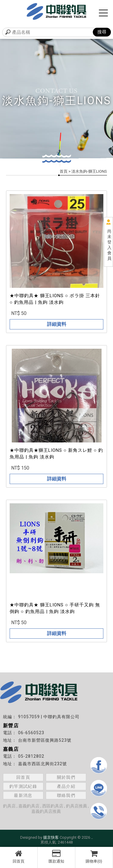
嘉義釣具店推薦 (46, 811)
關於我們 (66, 777)
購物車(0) (94, 857)
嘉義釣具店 (29, 806)
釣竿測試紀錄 (23, 786)
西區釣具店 (53, 806)
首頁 (64, 171)
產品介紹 (66, 786)
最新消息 (23, 795)
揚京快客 (51, 837)
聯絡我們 (66, 795)
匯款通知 (56, 857)
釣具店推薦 (77, 806)
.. (92, 837)
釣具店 (9, 806)
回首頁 (19, 857)
